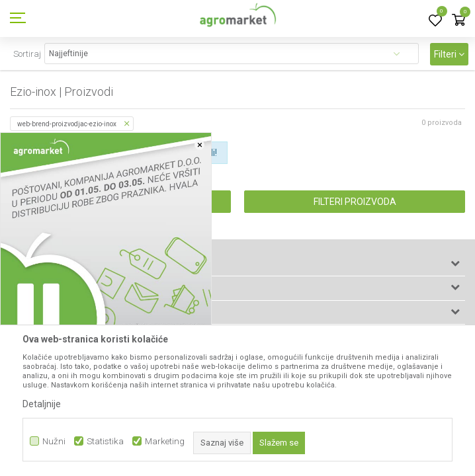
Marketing (165, 441)
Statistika (105, 441)
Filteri (449, 54)
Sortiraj (27, 54)
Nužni (54, 441)
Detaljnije (42, 404)
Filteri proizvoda (355, 202)
